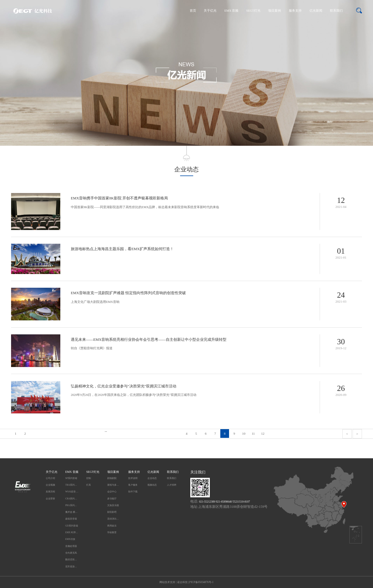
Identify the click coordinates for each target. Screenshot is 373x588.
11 (253, 433)
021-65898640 (224, 502)
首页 (193, 11)
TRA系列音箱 (72, 485)
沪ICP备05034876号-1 (201, 582)
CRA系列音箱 (72, 499)
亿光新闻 (316, 11)
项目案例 (275, 11)
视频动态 (152, 485)
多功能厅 (112, 499)
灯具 (89, 485)
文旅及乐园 (113, 505)
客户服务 (133, 485)
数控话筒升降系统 (72, 560)
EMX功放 (70, 539)
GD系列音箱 (72, 526)
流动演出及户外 (114, 519)
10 (244, 433)
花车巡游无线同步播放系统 (72, 567)
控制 (89, 478)
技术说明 (133, 478)
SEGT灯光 (253, 11)
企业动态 (152, 478)
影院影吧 (112, 512)
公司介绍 (50, 478)
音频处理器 (71, 546)
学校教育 (112, 532)
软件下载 (133, 492)
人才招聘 (172, 485)
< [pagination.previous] (347, 434)
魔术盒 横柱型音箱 (72, 512)
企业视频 (50, 485)
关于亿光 (210, 11)
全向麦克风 (71, 553)
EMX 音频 (231, 11)
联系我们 (336, 11)
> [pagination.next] (357, 434)
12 (263, 433)
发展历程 (50, 492)
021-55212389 (207, 502)
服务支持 (295, 11)
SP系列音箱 (71, 478)
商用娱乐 (112, 526)
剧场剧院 (112, 478)
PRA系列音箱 (72, 505)
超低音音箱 (71, 519)
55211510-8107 (241, 502)
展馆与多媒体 (114, 485)
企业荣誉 (50, 499)
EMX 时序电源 (72, 532)
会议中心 (112, 492)
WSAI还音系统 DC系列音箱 (72, 492)
